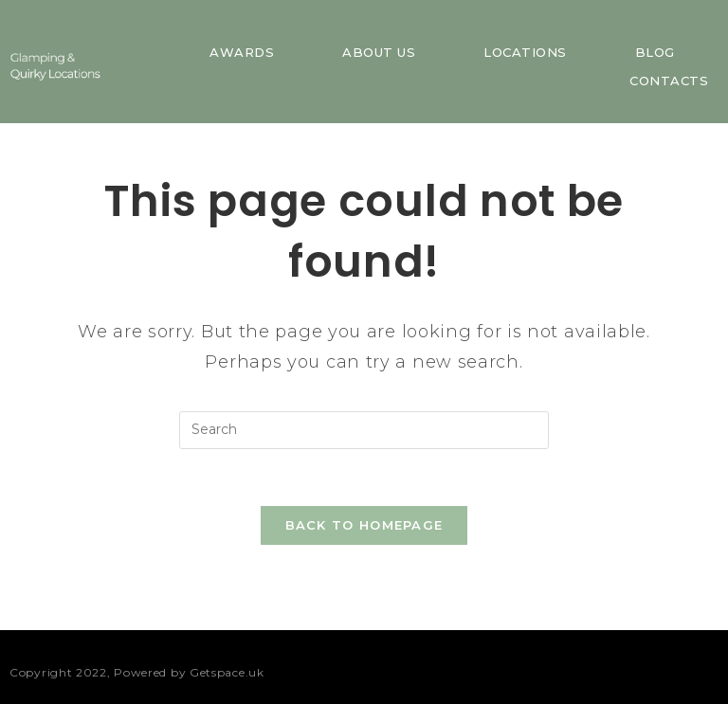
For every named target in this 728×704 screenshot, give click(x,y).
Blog (655, 52)
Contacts (669, 81)
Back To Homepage (364, 525)
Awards (242, 52)
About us (379, 52)
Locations (525, 52)
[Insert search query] (364, 430)
